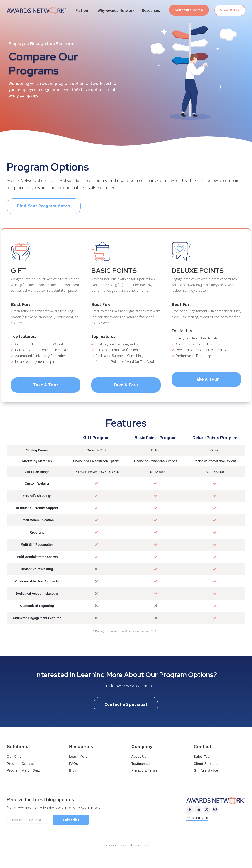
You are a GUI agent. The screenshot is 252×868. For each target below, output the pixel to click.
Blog (73, 770)
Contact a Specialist (126, 704)
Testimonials (142, 764)
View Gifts (230, 10)
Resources (81, 747)
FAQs (74, 764)
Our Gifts (14, 757)
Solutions (18, 747)
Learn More (78, 757)
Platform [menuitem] (83, 11)
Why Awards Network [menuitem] (116, 11)
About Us (139, 757)
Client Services (206, 764)
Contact (203, 747)
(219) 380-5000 (197, 818)
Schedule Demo (189, 10)
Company (142, 747)
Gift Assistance (206, 770)
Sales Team (203, 757)
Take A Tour (46, 385)
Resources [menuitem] (151, 11)
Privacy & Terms (145, 770)
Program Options (21, 764)
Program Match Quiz (23, 770)
